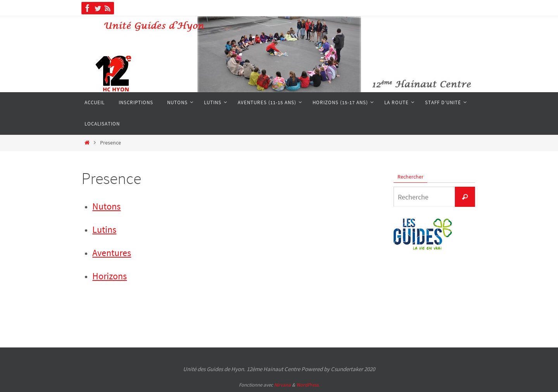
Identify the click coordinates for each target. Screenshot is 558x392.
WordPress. (308, 385)
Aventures (112, 253)
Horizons (110, 276)
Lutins (104, 230)
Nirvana (282, 385)
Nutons (106, 206)
